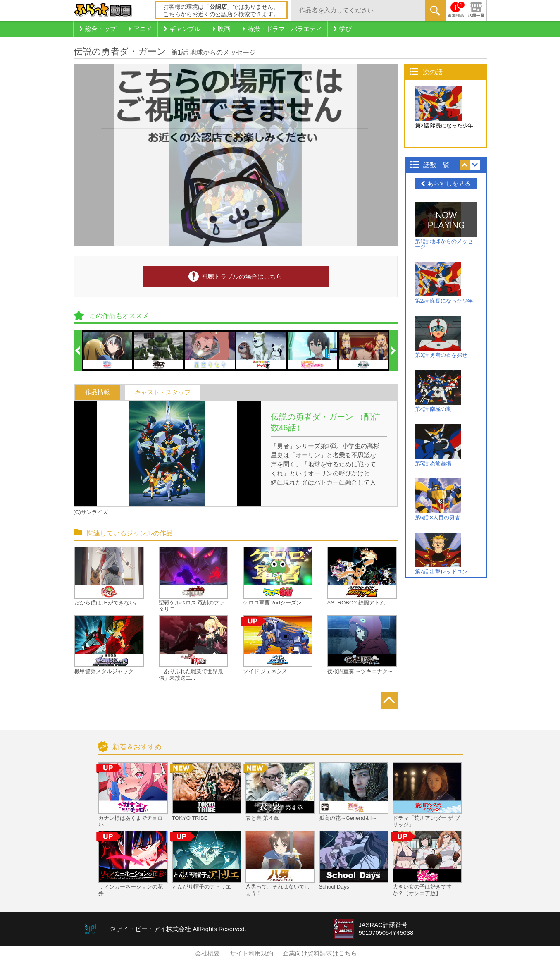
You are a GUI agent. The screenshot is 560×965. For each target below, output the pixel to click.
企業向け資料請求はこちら (320, 953)
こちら (172, 14)
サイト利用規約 (251, 953)
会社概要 (207, 953)
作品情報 (98, 392)
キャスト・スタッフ (163, 392)
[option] (108, 351)
